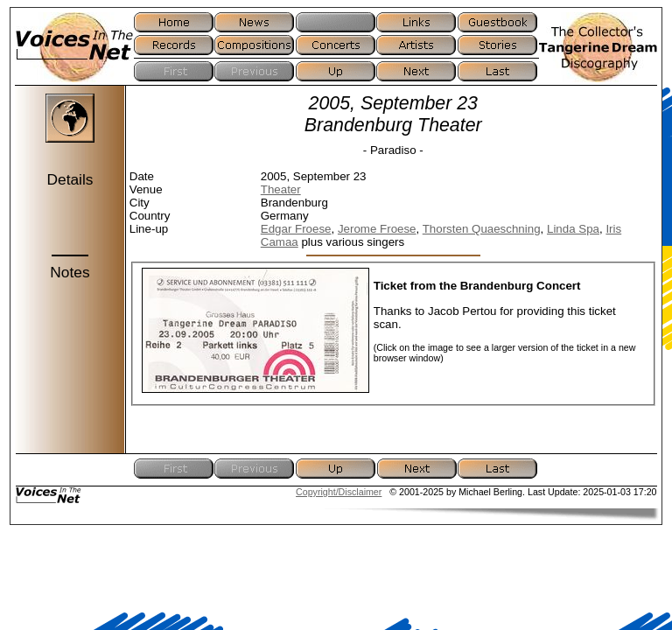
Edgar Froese (296, 229)
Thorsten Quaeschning (482, 229)
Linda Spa (573, 229)
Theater (281, 189)
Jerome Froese (377, 229)
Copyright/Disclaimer (339, 492)
